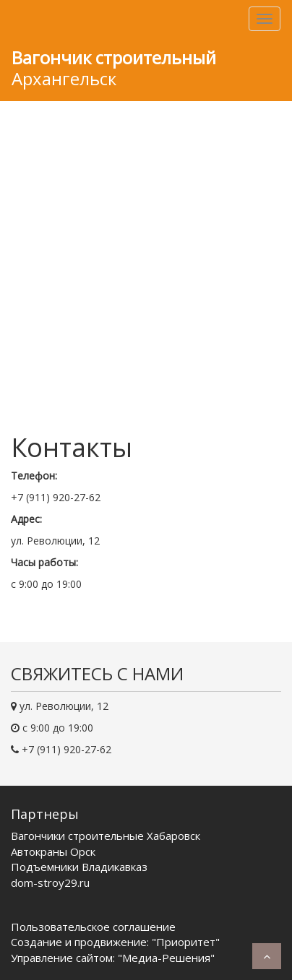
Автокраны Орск (53, 851)
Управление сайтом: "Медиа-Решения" (113, 958)
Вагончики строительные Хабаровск (106, 836)
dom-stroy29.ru (50, 883)
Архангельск (114, 68)
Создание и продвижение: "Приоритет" (115, 942)
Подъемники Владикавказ (79, 867)
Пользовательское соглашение (93, 927)
